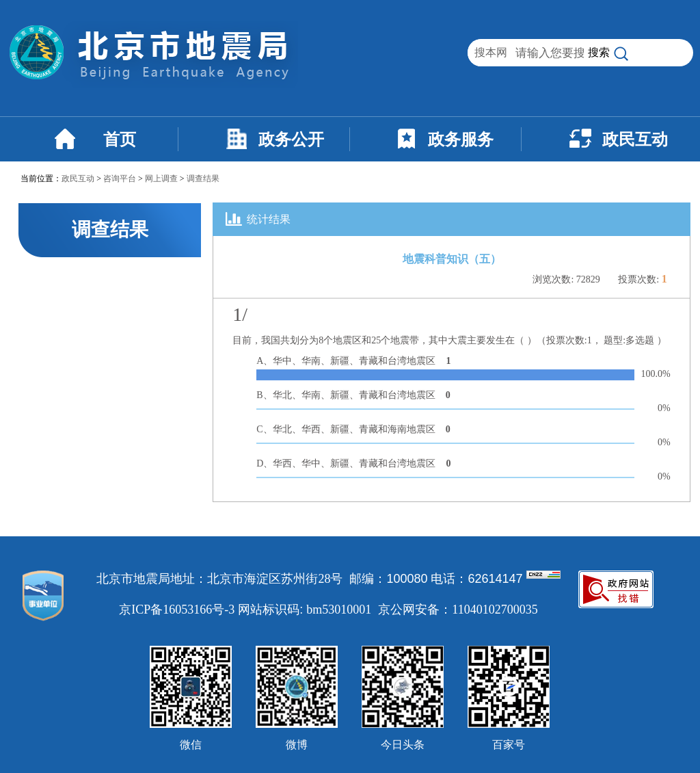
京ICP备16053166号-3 (177, 610)
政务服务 (461, 140)
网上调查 (161, 179)
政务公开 (291, 140)
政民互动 (635, 140)
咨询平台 (120, 179)
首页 (120, 140)
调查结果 (203, 179)
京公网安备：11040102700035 (458, 610)
